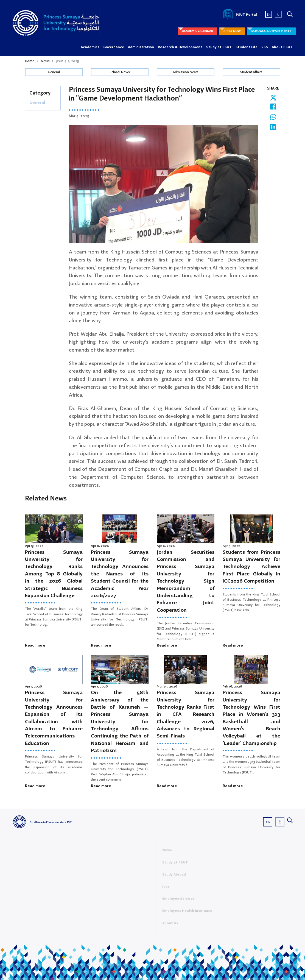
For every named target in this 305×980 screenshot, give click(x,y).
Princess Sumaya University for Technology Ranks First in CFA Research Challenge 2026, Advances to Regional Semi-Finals (186, 714)
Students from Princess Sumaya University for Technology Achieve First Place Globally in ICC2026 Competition (251, 567)
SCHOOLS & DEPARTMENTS (271, 31)
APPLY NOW (232, 31)
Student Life (247, 47)
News (45, 61)
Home (30, 61)
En (269, 15)
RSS (265, 47)
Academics (90, 47)
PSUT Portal (239, 15)
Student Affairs (251, 72)
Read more (35, 645)
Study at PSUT (219, 47)
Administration (141, 47)
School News (120, 72)
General (54, 72)
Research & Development (180, 47)
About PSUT (282, 47)
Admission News (186, 72)
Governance (114, 47)
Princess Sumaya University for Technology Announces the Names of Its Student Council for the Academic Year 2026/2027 (120, 574)
